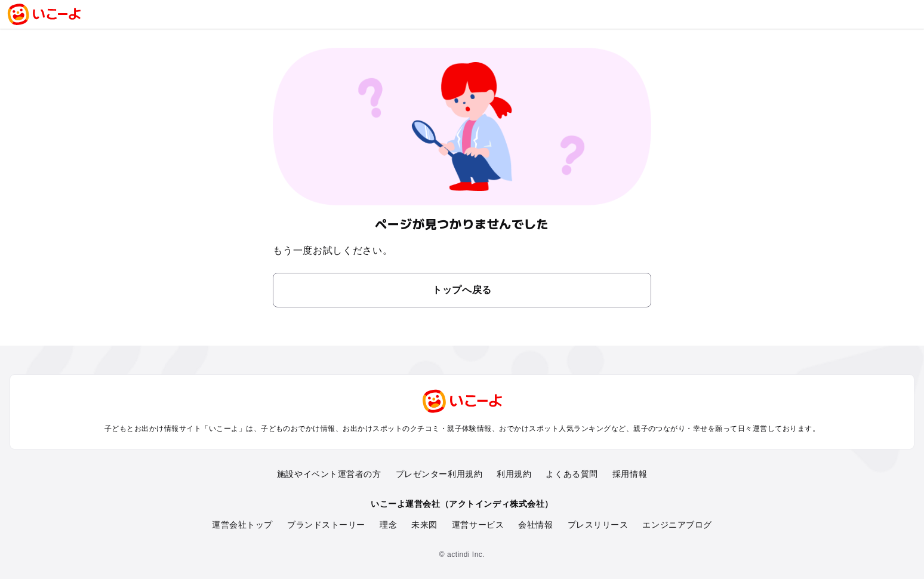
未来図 (424, 525)
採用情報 (630, 474)
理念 (388, 525)
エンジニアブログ (677, 525)
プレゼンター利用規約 (439, 474)
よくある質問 (572, 474)
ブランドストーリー (326, 525)
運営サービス (478, 525)
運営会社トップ (242, 525)
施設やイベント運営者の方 (329, 474)
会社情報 (535, 525)
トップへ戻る (462, 290)
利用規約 (514, 474)
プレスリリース (598, 525)
